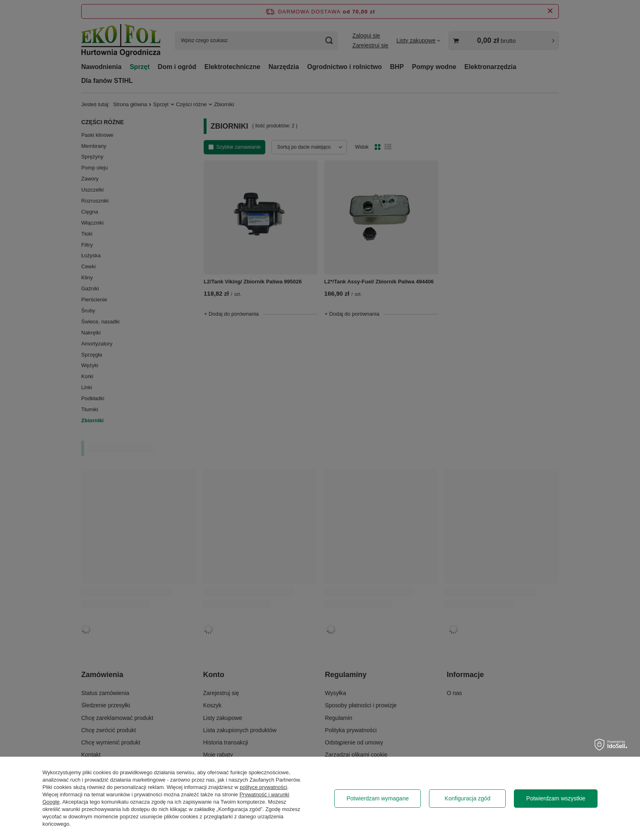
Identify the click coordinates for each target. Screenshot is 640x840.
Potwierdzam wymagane (378, 798)
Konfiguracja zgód (467, 798)
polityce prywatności (263, 787)
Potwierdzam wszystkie (556, 798)
